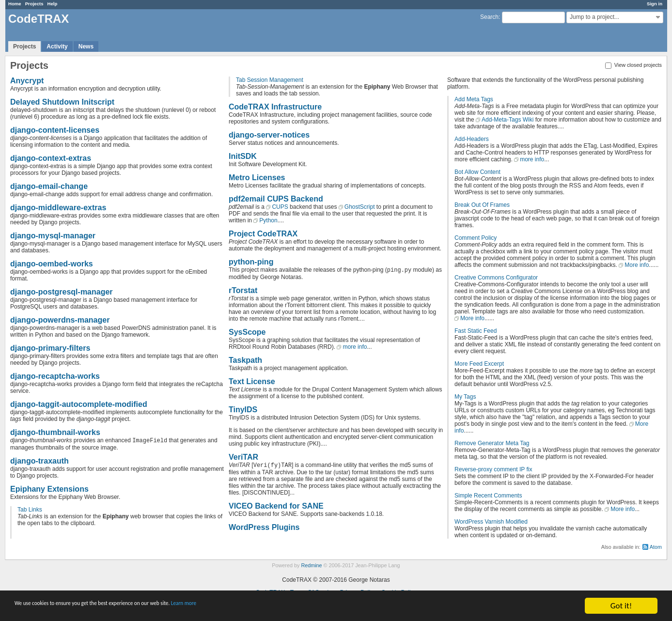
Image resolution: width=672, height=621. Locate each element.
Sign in (655, 4)
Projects (34, 4)
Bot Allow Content (477, 172)
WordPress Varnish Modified (491, 522)
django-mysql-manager (53, 236)
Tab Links (30, 510)
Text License (252, 381)
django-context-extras (51, 158)
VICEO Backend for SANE (276, 506)
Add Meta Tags (474, 99)
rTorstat (243, 290)
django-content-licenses (55, 130)
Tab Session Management (270, 80)
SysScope (247, 332)
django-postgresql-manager (62, 292)
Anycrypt (27, 81)
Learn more (271, 606)
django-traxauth (39, 461)
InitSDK (243, 156)
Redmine (311, 565)
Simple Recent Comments (488, 496)
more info (355, 347)
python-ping (251, 262)
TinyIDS (243, 410)
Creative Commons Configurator (496, 278)
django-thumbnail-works (55, 432)
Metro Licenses (257, 178)
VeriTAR (243, 457)
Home (15, 4)
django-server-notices (269, 135)
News (86, 47)
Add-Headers (472, 139)
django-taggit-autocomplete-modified (79, 404)
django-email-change (49, 186)
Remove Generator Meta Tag (492, 443)
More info (637, 265)
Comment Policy (476, 238)
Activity (57, 47)
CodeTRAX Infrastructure (275, 107)
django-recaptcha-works (55, 376)
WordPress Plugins (264, 527)
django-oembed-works (52, 264)
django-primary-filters (50, 348)
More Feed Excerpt (479, 364)
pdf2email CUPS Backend (276, 199)
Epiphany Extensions (49, 489)
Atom (656, 547)
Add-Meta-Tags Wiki (508, 120)
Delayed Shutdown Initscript (62, 102)
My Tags (465, 397)
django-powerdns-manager (60, 320)
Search (489, 17)
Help (53, 4)
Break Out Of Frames (482, 205)
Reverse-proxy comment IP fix (493, 469)
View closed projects (633, 65)
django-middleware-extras (58, 208)
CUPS (280, 207)
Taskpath (245, 360)
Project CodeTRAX (263, 234)
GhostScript (360, 207)
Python (268, 220)
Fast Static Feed (476, 331)
